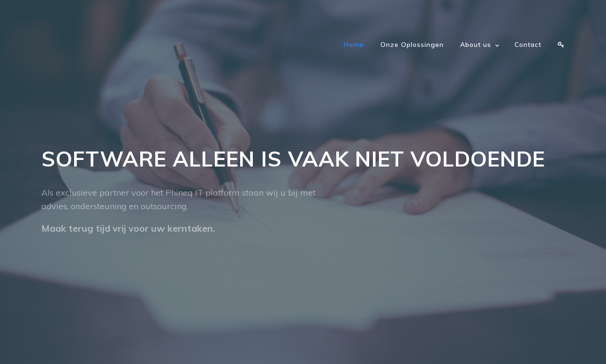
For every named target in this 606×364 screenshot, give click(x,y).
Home (354, 45)
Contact (528, 45)
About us (476, 45)
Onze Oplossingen (412, 45)
